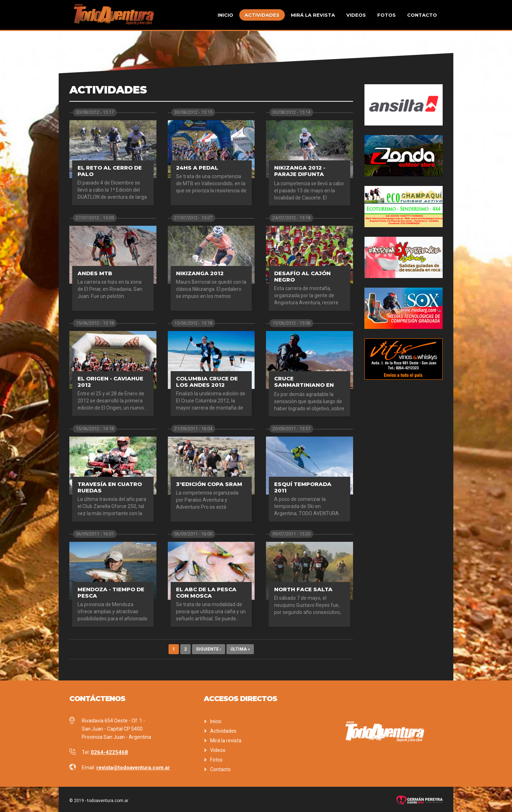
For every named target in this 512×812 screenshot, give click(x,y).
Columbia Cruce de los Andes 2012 (207, 382)
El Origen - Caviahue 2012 (110, 382)
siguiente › (209, 649)
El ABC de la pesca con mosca (206, 592)
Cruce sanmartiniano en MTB (304, 385)
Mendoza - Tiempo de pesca (111, 592)
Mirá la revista (313, 15)
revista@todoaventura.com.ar (133, 768)
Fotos (386, 15)
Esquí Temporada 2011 (303, 487)
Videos (356, 15)
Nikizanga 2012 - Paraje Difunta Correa (300, 174)
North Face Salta (303, 589)
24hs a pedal (197, 168)
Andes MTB (95, 273)
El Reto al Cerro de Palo (110, 171)
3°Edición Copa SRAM (209, 484)
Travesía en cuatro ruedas (110, 487)
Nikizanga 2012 (200, 273)
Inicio (225, 15)
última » (240, 649)
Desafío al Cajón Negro (302, 276)
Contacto (422, 15)
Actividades (262, 15)
